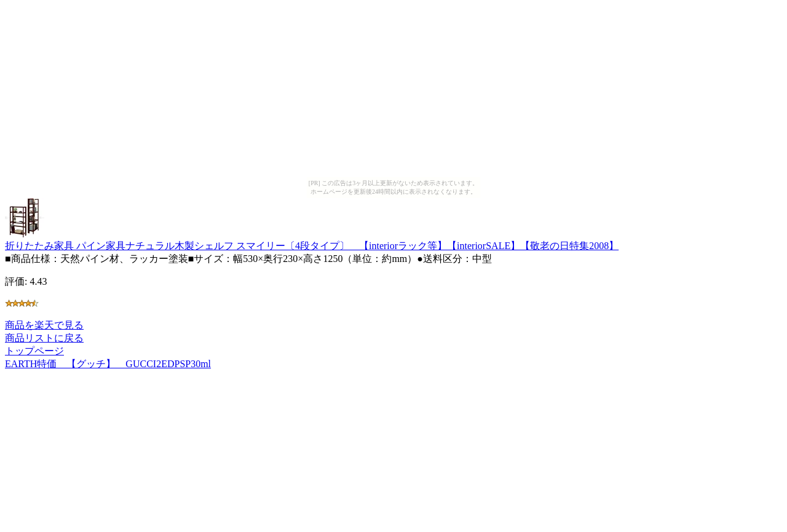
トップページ (34, 351)
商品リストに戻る (44, 338)
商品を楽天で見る (44, 325)
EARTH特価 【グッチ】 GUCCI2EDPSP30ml (108, 364)
